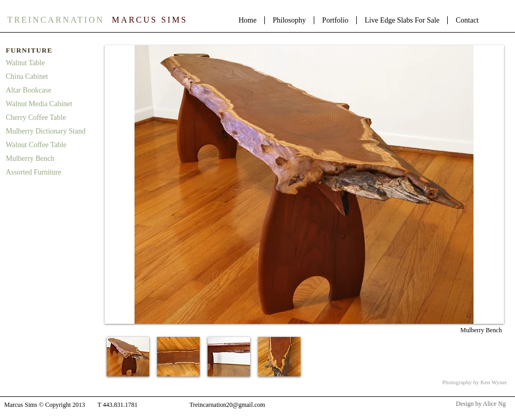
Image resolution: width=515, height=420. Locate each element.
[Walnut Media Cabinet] (51, 104)
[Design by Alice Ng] (481, 404)
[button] (128, 357)
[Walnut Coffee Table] (51, 145)
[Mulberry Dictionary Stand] (52, 131)
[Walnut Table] (51, 63)
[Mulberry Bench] (51, 159)
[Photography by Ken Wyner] (475, 382)
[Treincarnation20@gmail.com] (227, 405)
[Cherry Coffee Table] (51, 118)
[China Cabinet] (51, 77)
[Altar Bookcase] (51, 90)
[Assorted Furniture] (51, 172)
